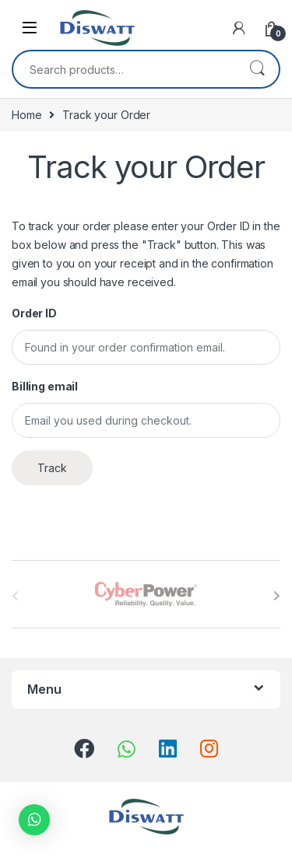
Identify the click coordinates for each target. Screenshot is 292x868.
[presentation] (277, 596)
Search (257, 69)
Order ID (34, 313)
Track (52, 468)
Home (26, 115)
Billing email (45, 386)
